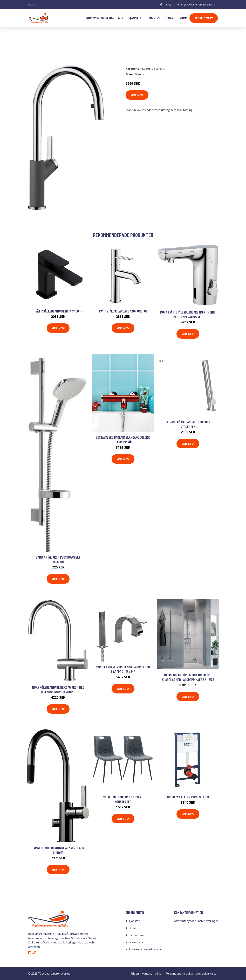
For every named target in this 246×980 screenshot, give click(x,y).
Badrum (37, 49)
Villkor (159, 974)
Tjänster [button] (135, 18)
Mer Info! (137, 95)
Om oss (154, 18)
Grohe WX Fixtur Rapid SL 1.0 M (188, 797)
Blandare (52, 49)
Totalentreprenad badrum (146, 949)
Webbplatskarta (206, 974)
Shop (183, 18)
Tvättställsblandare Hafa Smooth (58, 311)
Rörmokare (136, 942)
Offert (132, 928)
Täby (168, 5)
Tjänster (134, 921)
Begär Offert (204, 18)
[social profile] (41, 5)
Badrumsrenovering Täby (104, 18)
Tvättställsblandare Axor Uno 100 (123, 311)
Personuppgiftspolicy (179, 974)
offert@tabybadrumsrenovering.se (196, 5)
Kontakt (147, 974)
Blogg (169, 18)
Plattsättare (136, 935)
